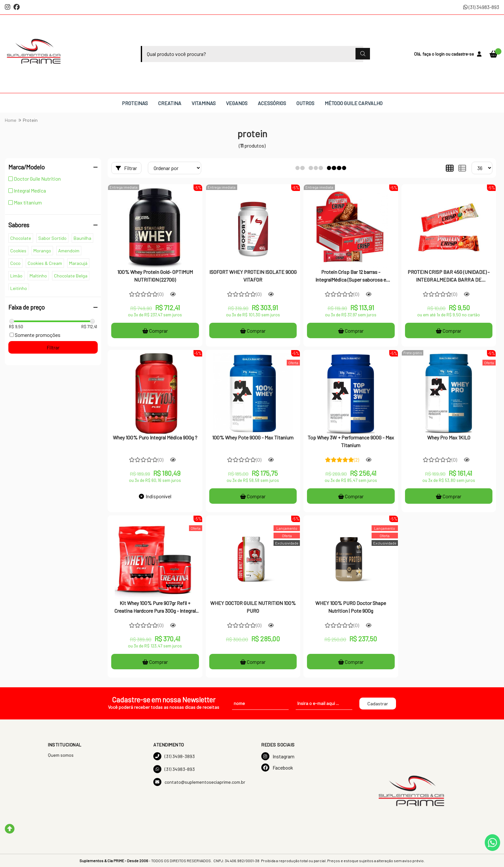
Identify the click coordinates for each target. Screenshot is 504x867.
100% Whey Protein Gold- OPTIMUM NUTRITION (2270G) (155, 276)
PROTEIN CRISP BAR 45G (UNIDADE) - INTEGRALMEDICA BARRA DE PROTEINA (449, 276)
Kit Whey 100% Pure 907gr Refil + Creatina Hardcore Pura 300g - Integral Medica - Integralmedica (155, 608)
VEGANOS (237, 103)
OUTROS (305, 103)
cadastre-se (463, 54)
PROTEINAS (135, 103)
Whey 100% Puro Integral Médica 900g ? (155, 437)
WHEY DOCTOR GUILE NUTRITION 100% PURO (253, 607)
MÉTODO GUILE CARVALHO (354, 103)
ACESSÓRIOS (272, 103)
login (440, 54)
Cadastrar (378, 704)
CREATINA (170, 103)
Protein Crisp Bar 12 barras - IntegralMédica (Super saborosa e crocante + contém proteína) (351, 276)
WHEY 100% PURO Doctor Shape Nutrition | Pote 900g (351, 607)
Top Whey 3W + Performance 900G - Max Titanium (351, 441)
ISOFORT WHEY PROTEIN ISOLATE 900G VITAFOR (253, 276)
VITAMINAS (204, 103)
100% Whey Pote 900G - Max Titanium (253, 437)
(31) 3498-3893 (174, 756)
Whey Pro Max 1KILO (449, 437)
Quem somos (61, 755)
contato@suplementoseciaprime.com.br (199, 782)
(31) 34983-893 (481, 7)
